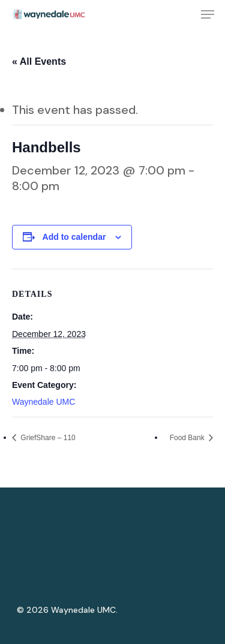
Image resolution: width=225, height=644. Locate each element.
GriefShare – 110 (47, 438)
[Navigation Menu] (208, 14)
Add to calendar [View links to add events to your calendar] (74, 237)
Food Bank (188, 438)
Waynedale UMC (43, 402)
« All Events (39, 61)
